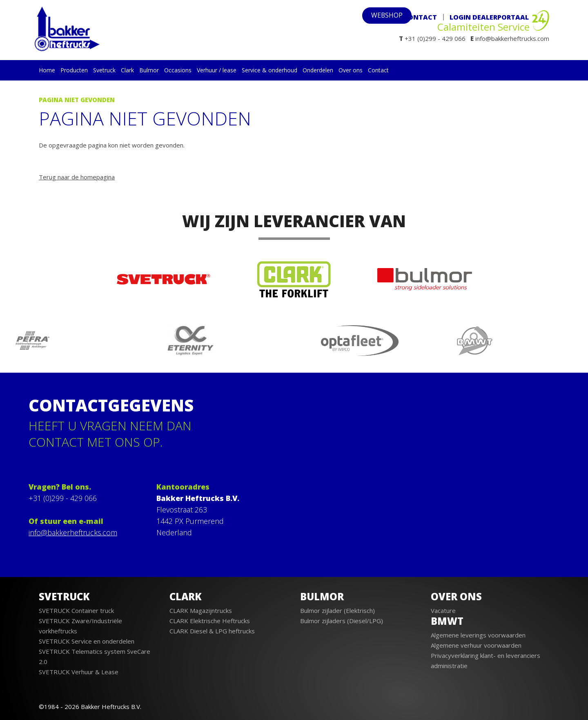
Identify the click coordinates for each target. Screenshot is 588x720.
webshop (373, 17)
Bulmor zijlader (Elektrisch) (337, 610)
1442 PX (170, 521)
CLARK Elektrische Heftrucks (210, 621)
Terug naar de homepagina (77, 177)
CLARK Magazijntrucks (201, 610)
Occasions (178, 70)
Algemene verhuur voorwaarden (476, 645)
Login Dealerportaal (489, 17)
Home (47, 70)
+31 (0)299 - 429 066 (63, 498)
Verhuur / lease (217, 70)
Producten (74, 70)
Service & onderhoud (269, 70)
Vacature (443, 610)
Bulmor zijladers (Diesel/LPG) (342, 621)
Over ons (351, 70)
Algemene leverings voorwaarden (478, 635)
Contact (420, 17)
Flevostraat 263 (182, 510)
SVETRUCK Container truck (76, 610)
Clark (127, 70)
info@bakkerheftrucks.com (73, 532)
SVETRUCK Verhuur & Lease (79, 672)
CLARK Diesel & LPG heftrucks (212, 631)
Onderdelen (318, 70)
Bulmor (149, 70)
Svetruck (104, 70)
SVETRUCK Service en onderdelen (87, 641)
